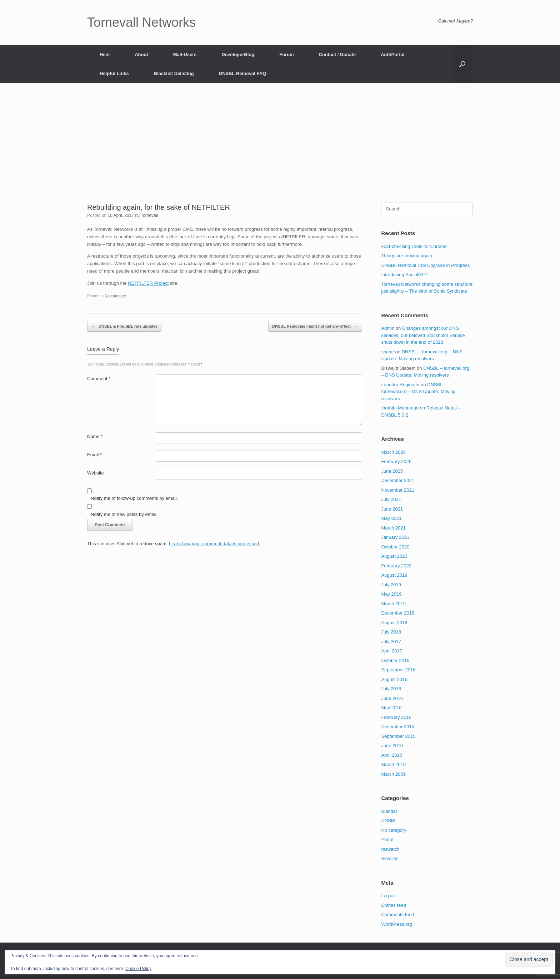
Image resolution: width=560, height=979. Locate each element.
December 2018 (398, 613)
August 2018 (394, 623)
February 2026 (396, 461)
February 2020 (396, 566)
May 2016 (391, 708)
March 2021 (393, 528)
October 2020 (395, 547)
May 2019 (391, 594)
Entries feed (393, 905)
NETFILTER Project (148, 283)
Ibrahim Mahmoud (400, 408)
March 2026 (393, 452)
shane (387, 352)
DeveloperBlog (238, 54)
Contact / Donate (337, 54)
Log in (387, 896)
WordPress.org (396, 924)
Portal (387, 839)
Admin (388, 328)
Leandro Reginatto (400, 385)
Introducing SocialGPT (404, 275)
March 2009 (393, 774)
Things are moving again (406, 256)
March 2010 (393, 764)
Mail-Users (185, 54)
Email (94, 455)
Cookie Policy (138, 969)
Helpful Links (114, 73)
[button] (462, 64)
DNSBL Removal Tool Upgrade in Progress (425, 265)
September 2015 (398, 736)
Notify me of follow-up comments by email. (134, 498)
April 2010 (392, 755)
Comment (99, 379)
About (141, 54)
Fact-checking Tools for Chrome (414, 246)
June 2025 (392, 471)
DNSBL (389, 821)
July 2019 (391, 585)
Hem (105, 54)
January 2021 (395, 537)
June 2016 (392, 698)
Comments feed (397, 915)
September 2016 (398, 670)
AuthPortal (392, 54)
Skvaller (389, 858)
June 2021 (392, 509)
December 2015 (398, 727)
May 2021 (391, 518)
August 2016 (394, 679)
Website (96, 473)
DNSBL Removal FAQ (243, 73)
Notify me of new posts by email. (124, 514)
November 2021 (398, 490)
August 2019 (394, 575)
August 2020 (394, 556)
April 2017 (392, 651)
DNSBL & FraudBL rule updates (124, 326)
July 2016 (391, 689)
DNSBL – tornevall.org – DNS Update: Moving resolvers (418, 392)
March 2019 (393, 604)
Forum (286, 54)
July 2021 (391, 499)
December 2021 (398, 480)
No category (115, 296)
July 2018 (391, 632)
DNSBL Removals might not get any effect (315, 326)
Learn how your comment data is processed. (215, 544)
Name (95, 436)
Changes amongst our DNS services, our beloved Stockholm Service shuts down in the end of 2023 (423, 335)
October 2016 (395, 660)
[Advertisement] (280, 149)
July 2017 (391, 642)
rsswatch (390, 849)
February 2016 (396, 717)
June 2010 (392, 746)
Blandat (389, 811)
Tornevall (149, 215)
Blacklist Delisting (174, 73)
